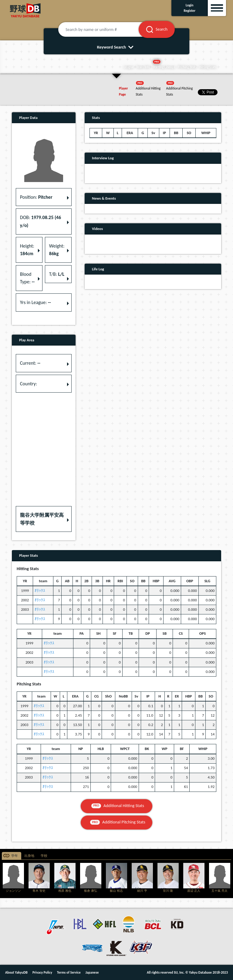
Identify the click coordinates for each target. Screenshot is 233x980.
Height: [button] (27, 250)
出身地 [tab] (29, 856)
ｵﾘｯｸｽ (40, 591)
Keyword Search (117, 47)
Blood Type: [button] (27, 278)
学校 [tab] (44, 856)
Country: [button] (29, 384)
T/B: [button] (57, 274)
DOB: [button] (41, 221)
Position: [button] (36, 197)
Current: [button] (30, 363)
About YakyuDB (16, 972)
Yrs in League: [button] (35, 302)
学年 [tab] (15, 856)
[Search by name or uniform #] (106, 29)
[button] (44, 519)
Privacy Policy (42, 972)
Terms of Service (69, 972)
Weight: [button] (57, 250)
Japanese (92, 972)
